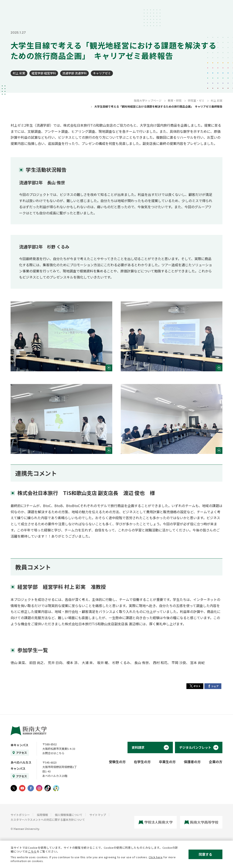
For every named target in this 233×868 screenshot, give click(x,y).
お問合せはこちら (53, 753)
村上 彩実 (19, 73)
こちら (32, 851)
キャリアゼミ (102, 73)
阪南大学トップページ (148, 101)
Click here (156, 857)
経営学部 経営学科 (44, 73)
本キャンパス (19, 745)
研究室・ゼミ (196, 101)
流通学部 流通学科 (74, 73)
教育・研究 (175, 101)
